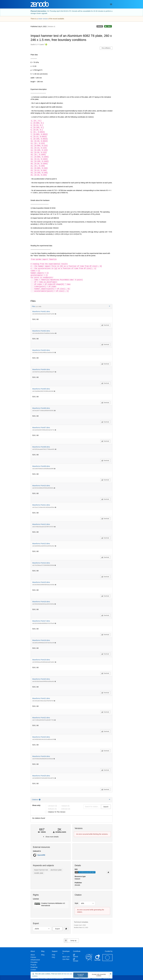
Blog (43, 955)
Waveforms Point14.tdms (41, 563)
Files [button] (71, 306)
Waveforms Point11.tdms (41, 505)
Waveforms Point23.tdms (41, 737)
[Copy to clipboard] (108, 872)
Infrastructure (35, 960)
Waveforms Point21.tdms (41, 698)
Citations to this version (57, 812)
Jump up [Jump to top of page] (70, 940)
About (33, 955)
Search (106, 807)
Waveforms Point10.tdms (41, 486)
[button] (51, 905)
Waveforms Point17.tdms (41, 621)
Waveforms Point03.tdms (41, 350)
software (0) (52, 809)
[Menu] (111, 4)
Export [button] (58, 929)
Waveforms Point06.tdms (41, 408)
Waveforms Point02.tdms (41, 331)
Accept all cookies (81, 975)
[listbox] (87, 903)
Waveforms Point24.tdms (41, 756)
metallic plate (39, 873)
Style (76, 903)
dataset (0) (65, 806)
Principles (34, 962)
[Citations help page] (40, 800)
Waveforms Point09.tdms (41, 466)
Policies (33, 957)
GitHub (76, 956)
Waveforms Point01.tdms (41, 311)
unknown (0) (66, 809)
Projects (33, 965)
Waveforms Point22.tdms (41, 718)
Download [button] (105, 325)
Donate (76, 960)
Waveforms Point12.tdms (41, 524)
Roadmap (34, 967)
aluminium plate (56, 870)
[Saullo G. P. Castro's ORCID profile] (46, 45)
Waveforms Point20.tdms (41, 679)
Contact (33, 970)
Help (53, 955)
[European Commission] (107, 960)
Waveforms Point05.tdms (41, 389)
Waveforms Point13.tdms (41, 544)
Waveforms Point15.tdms (41, 582)
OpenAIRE (41, 855)
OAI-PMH (66, 959)
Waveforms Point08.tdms (41, 447)
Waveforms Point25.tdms (41, 776)
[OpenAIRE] (97, 960)
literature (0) (53, 806)
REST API (66, 957)
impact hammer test (41, 870)
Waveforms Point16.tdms (41, 602)
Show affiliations (106, 48)
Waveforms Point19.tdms (41, 660)
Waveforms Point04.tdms (41, 369)
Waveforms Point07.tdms (41, 428)
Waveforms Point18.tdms (41, 640)
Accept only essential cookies (99, 975)
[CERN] (89, 960)
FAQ (53, 957)
